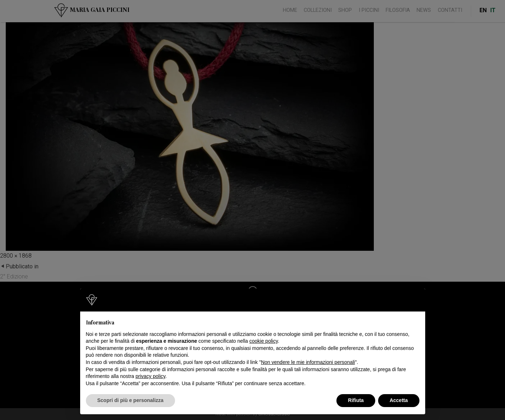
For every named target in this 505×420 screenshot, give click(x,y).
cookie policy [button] (264, 341)
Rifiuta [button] (356, 400)
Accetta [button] (399, 400)
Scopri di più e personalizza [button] (130, 400)
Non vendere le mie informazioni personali (308, 362)
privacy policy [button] (150, 376)
